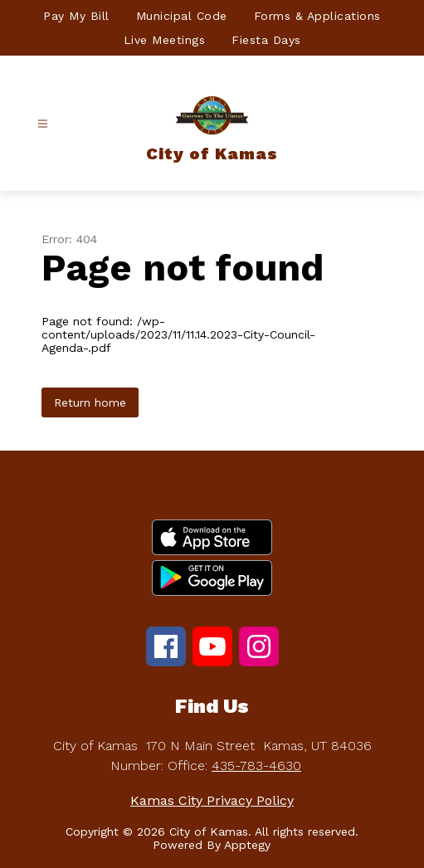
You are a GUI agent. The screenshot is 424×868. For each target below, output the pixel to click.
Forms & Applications (317, 16)
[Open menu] (43, 124)
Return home (90, 402)
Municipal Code (182, 16)
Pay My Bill (76, 16)
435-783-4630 (256, 766)
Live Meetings (165, 40)
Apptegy (247, 845)
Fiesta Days (266, 40)
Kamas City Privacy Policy (212, 800)
